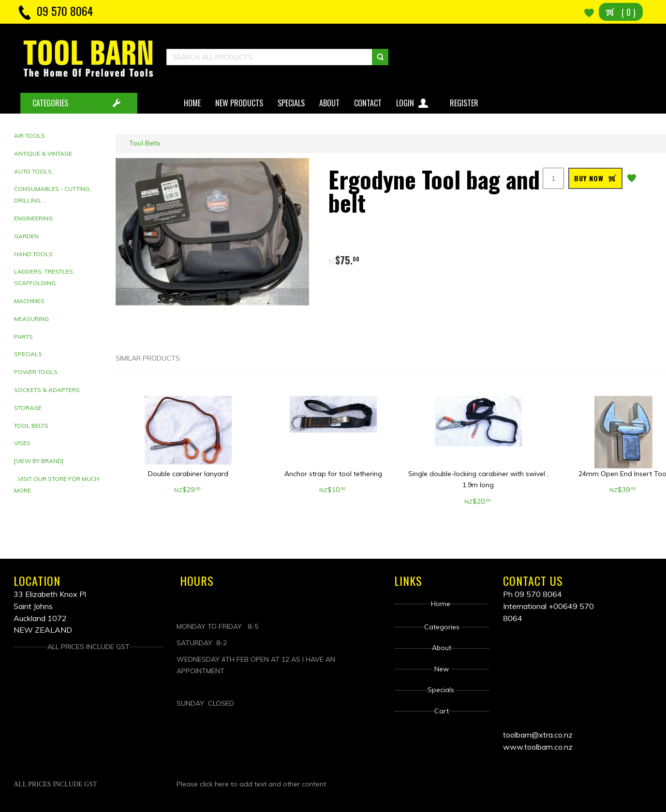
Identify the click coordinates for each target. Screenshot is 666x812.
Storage (28, 408)
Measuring (31, 319)
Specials (291, 103)
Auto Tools (33, 171)
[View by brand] (39, 461)
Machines (29, 301)
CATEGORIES (50, 103)
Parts (23, 337)
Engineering (33, 218)
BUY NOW (589, 178)
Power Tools (36, 372)
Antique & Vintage (43, 153)
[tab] (61, 136)
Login (413, 101)
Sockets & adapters (47, 390)
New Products (239, 103)
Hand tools (33, 254)
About (329, 103)
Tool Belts (31, 426)
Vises (22, 443)
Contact (368, 103)
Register (465, 103)
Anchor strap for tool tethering (333, 474)
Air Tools (30, 136)
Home (192, 103)
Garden (26, 236)
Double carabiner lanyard (188, 474)
